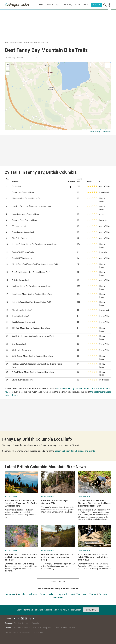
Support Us (27, 623)
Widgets (35, 623)
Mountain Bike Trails (16, 42)
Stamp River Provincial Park (23, 380)
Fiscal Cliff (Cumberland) (22, 258)
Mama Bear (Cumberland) (22, 310)
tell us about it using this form (70, 388)
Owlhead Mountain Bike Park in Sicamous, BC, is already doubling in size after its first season (94, 503)
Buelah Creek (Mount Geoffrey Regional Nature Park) (33, 336)
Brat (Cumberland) (19, 344)
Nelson (52, 594)
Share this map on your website (101, 132)
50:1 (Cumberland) (19, 226)
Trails (40, 5)
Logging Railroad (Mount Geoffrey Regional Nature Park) (34, 244)
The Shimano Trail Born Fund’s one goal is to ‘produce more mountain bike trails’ (21, 557)
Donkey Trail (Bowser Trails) (23, 252)
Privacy (41, 632)
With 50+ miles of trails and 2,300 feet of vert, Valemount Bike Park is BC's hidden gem (21, 503)
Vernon (92, 594)
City (101, 181)
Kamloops (10, 594)
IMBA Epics (41, 628)
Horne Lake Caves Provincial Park (25, 214)
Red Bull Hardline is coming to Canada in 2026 (55, 502)
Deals (77, 5)
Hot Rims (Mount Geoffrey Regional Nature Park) (31, 286)
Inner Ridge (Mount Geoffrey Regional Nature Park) (32, 294)
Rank (8, 179)
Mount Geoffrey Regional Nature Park (27, 198)
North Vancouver (78, 594)
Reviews (49, 5)
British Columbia (35, 42)
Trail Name (16, 181)
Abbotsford (58, 598)
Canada (26, 42)
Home (7, 42)
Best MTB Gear (53, 628)
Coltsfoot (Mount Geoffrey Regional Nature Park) (31, 206)
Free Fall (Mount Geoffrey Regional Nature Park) (31, 272)
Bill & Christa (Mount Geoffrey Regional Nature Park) (33, 356)
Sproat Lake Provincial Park (23, 192)
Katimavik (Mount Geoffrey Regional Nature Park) (31, 302)
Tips (58, 5)
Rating (90, 181)
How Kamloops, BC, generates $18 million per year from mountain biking (57, 557)
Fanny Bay (45, 42)
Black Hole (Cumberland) (22, 350)
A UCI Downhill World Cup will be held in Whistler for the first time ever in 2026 (93, 557)
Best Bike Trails (30, 628)
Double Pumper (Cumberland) (24, 322)
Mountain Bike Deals (68, 628)
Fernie (43, 594)
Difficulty (72, 181)
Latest (86, 5)
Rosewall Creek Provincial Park (24, 220)
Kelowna (33, 594)
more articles (58, 582)
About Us (18, 623)
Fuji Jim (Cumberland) (21, 280)
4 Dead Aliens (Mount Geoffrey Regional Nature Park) (33, 372)
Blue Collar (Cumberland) (22, 238)
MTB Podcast (18, 628)
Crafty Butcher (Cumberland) (23, 232)
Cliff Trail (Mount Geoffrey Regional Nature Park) (31, 328)
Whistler (22, 594)
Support (97, 5)
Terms (35, 632)
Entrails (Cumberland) (20, 316)
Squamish (63, 594)
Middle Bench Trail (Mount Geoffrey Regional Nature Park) (35, 264)
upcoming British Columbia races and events (75, 451)
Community (67, 5)
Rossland (103, 594)
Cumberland (17, 186)
